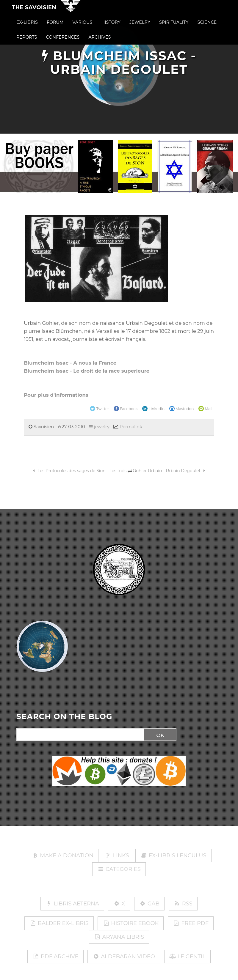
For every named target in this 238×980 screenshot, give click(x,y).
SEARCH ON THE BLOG (64, 717)
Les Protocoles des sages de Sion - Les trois (79, 471)
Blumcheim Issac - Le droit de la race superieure (87, 371)
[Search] (79, 735)
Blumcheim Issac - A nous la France (70, 363)
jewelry (99, 427)
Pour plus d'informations (56, 395)
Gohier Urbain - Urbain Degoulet (170, 471)
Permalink (131, 427)
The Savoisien (34, 12)
